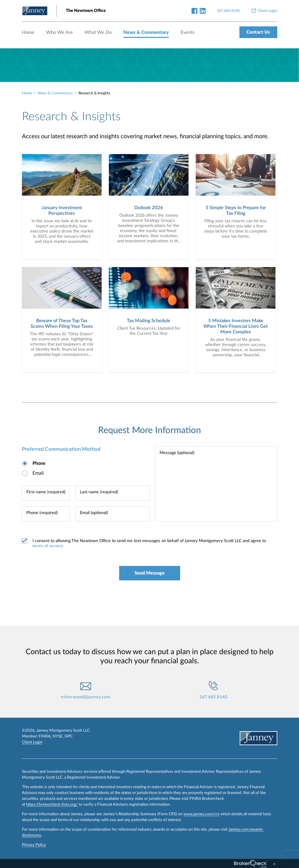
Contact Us (258, 32)
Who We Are (59, 32)
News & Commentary (146, 32)
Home (28, 32)
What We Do (98, 32)
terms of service (48, 546)
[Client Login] (264, 11)
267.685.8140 (213, 697)
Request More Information (149, 430)
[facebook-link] (194, 11)
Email (38, 473)
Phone (39, 464)
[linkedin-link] (203, 11)
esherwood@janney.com (86, 697)
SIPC (69, 736)
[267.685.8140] (228, 11)
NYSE (58, 736)
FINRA (45, 736)
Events (188, 32)
